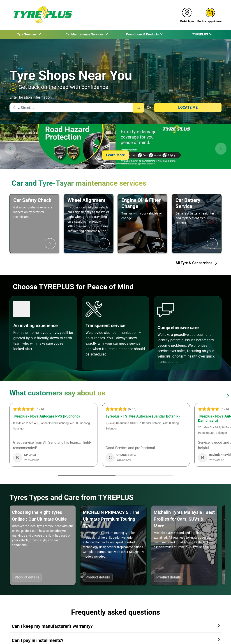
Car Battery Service (188, 203)
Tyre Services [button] (27, 34)
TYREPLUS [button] (200, 34)
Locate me (188, 107)
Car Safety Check (32, 200)
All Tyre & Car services (197, 263)
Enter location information (31, 97)
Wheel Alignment (86, 200)
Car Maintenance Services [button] (85, 34)
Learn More (115, 155)
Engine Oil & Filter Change (141, 203)
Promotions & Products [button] (142, 34)
